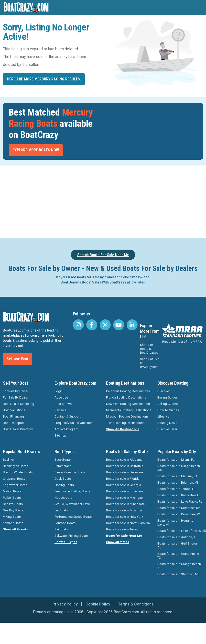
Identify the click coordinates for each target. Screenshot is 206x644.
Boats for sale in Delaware (125, 472)
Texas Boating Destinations (125, 423)
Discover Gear (167, 429)
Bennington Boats (16, 466)
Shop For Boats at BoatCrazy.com (151, 349)
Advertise (61, 397)
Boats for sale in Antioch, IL (177, 537)
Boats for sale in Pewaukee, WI (179, 514)
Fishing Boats (64, 485)
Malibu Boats (12, 491)
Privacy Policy (65, 604)
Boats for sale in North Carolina (128, 523)
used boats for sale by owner (91, 277)
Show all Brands (15, 529)
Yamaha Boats (13, 523)
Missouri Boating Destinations (127, 416)
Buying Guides (168, 397)
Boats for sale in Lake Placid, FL (180, 502)
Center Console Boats (70, 472)
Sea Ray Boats (13, 510)
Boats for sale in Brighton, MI (178, 483)
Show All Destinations (123, 429)
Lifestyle (163, 416)
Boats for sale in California (125, 466)
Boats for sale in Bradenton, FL (179, 495)
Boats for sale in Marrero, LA (177, 476)
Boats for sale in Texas (122, 529)
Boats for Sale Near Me (124, 536)
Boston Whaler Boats (18, 472)
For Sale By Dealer (16, 397)
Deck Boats (63, 479)
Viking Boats (12, 517)
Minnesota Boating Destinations (129, 410)
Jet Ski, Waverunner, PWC (72, 504)
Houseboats (63, 498)
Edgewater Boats (15, 485)
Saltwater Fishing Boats (71, 536)
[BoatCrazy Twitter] (105, 325)
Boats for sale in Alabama (124, 460)
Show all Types (66, 542)
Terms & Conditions (136, 604)
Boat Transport (13, 423)
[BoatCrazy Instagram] (78, 325)
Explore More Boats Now (36, 150)
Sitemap (60, 435)
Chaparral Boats (14, 479)
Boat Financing (13, 416)
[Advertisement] (103, 201)
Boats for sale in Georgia (124, 485)
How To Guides (168, 410)
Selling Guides (168, 404)
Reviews (60, 410)
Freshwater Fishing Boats (72, 491)
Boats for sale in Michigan (124, 498)
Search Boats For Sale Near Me (103, 255)
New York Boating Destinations (128, 404)
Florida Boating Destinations (126, 397)
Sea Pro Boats (13, 504)
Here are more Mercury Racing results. (44, 79)
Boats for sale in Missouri (124, 510)
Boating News (167, 423)
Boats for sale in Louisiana (125, 491)
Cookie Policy (98, 604)
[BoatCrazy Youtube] (119, 325)
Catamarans (63, 466)
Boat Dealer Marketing (19, 404)
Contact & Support (68, 416)
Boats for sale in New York (125, 517)
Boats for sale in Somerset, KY (179, 508)
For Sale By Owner (16, 391)
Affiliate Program (66, 429)
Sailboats (61, 529)
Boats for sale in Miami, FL (176, 460)
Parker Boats (12, 498)
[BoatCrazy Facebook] (92, 325)
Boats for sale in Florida (123, 479)
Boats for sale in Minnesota (125, 504)
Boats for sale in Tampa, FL (176, 489)
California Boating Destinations (128, 391)
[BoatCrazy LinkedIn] (132, 325)
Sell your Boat (17, 359)
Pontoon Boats (65, 523)
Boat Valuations (14, 410)
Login (59, 391)
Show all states (118, 542)
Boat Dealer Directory (18, 429)
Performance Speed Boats (73, 517)
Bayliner (8, 460)
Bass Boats (63, 460)
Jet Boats (61, 510)
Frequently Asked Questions (74, 423)
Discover (164, 391)
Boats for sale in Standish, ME (178, 574)
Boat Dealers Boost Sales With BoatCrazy (93, 282)
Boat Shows (63, 404)
